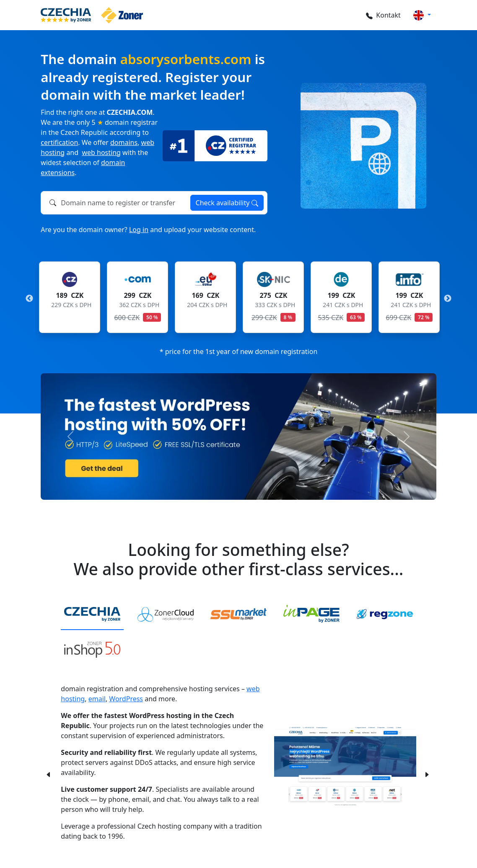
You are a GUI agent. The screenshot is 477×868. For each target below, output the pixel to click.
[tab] (92, 615)
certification (59, 142)
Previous (29, 299)
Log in (139, 230)
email (97, 699)
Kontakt (382, 15)
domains (124, 142)
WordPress (126, 699)
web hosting (101, 152)
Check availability (227, 203)
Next (448, 299)
